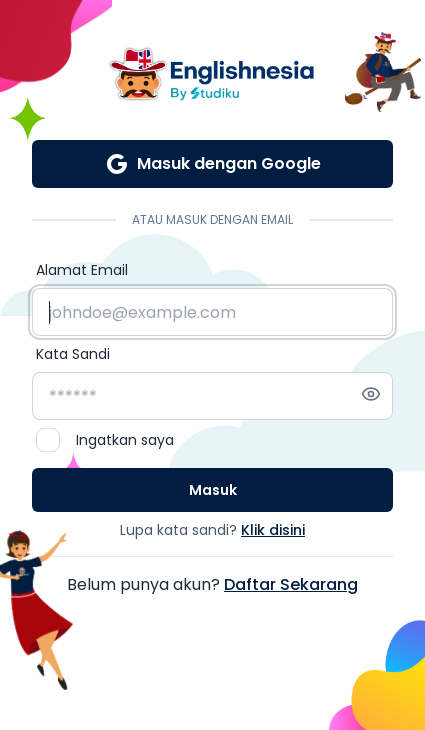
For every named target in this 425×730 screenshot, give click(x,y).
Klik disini (273, 530)
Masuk (213, 490)
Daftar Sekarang (291, 584)
